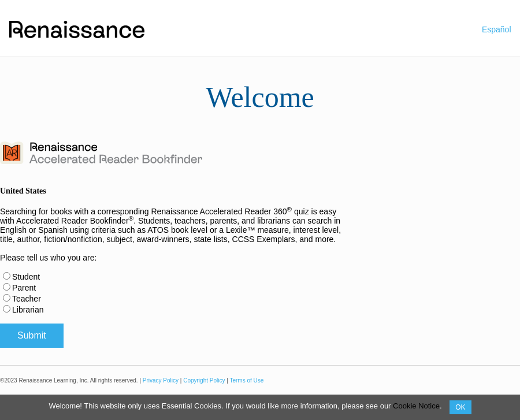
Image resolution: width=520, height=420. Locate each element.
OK (460, 407)
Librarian (28, 310)
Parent (24, 288)
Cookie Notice (416, 406)
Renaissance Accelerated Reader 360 (221, 211)
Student (26, 277)
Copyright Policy (204, 380)
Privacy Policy (161, 380)
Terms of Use (246, 380)
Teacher (27, 299)
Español (497, 29)
